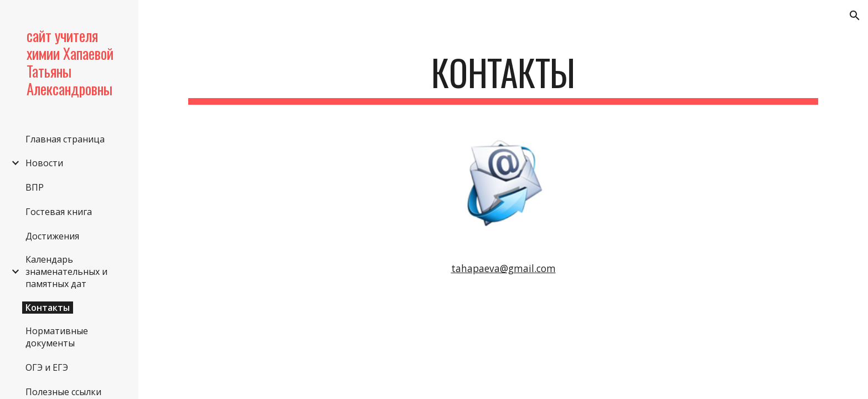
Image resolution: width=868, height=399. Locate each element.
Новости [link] (44, 163)
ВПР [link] (35, 187)
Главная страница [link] (65, 139)
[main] (503, 78)
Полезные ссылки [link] (63, 392)
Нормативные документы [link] (57, 337)
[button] (855, 16)
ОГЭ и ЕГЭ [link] (47, 367)
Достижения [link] (52, 236)
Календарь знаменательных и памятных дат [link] (66, 272)
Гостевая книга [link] (59, 212)
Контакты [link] (48, 308)
